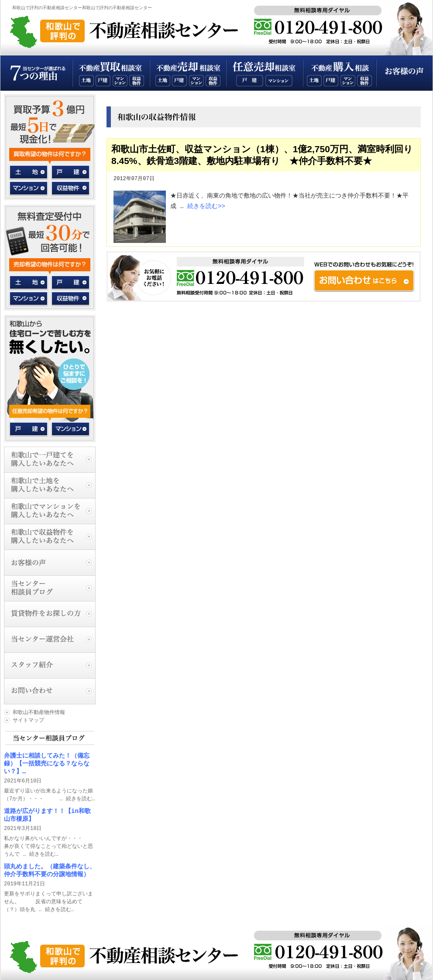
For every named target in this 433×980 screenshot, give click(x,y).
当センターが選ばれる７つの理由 (36, 73)
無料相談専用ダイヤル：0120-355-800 (322, 25)
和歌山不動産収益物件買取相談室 (137, 81)
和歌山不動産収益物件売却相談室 (213, 81)
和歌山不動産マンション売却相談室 (196, 81)
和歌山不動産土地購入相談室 (314, 81)
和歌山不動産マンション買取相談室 (120, 81)
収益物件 (70, 187)
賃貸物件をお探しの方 (50, 614)
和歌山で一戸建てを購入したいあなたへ (50, 459)
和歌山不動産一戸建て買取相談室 (103, 81)
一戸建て (70, 172)
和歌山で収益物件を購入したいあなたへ (50, 537)
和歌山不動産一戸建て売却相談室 (179, 81)
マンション (29, 187)
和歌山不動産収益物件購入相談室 (364, 81)
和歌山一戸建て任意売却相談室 (250, 81)
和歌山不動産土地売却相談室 (163, 81)
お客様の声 (404, 73)
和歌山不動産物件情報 (39, 712)
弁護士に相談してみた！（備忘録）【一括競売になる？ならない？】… (47, 763)
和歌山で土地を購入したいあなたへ (50, 485)
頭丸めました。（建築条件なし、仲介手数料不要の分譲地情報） (50, 870)
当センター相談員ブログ (50, 588)
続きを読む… (81, 799)
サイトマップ (28, 720)
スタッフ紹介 (50, 665)
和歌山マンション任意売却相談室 (279, 81)
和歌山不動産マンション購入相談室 (348, 81)
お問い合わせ (50, 691)
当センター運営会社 (50, 640)
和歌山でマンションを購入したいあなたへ (50, 511)
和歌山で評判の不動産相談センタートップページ (133, 31)
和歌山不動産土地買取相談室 (86, 81)
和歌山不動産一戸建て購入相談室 (331, 81)
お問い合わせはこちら (264, 276)
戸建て (29, 429)
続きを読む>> (206, 206)
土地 (29, 172)
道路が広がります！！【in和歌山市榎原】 (47, 815)
